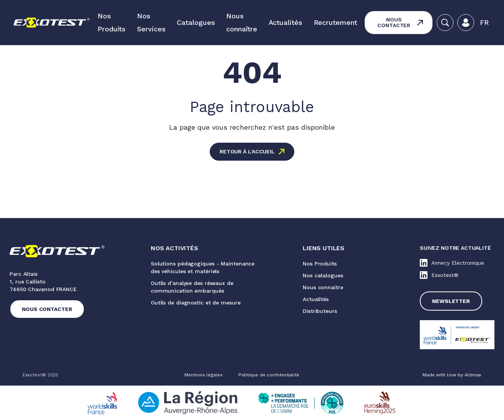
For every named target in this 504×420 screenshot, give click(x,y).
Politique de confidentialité (269, 375)
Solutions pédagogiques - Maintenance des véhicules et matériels (203, 267)
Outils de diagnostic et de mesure (196, 303)
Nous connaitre (323, 287)
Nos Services (151, 22)
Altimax (473, 375)
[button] (484, 23)
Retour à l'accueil (247, 151)
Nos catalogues (323, 275)
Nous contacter (394, 22)
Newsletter (451, 301)
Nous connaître (241, 22)
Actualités (285, 22)
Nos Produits (112, 22)
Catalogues (196, 22)
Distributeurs (320, 311)
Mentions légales (203, 375)
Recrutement (335, 22)
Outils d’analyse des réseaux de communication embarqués (192, 287)
